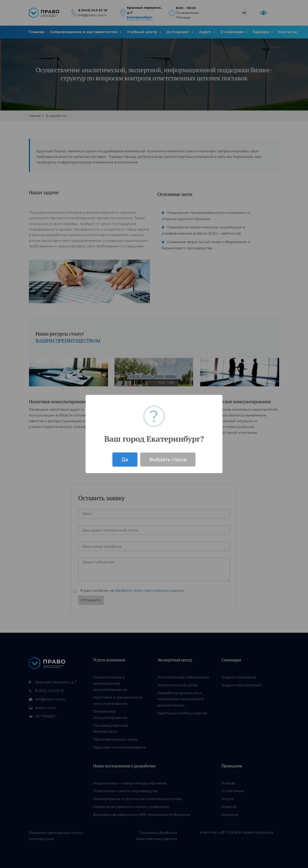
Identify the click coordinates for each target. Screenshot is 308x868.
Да (125, 459)
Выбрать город (168, 459)
